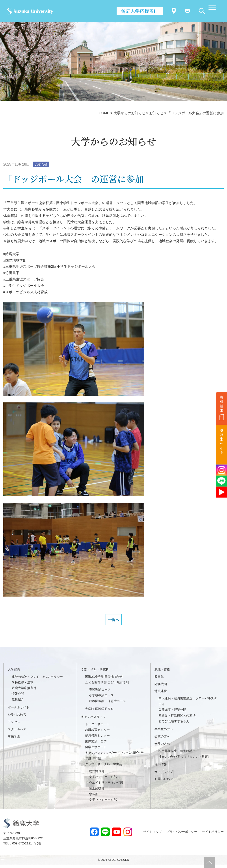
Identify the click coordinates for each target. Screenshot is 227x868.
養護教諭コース (100, 693)
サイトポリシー (213, 835)
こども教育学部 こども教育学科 (107, 686)
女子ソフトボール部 (103, 803)
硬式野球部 (97, 775)
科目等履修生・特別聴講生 (177, 754)
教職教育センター (97, 733)
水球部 (94, 797)
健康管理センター (97, 739)
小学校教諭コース (101, 698)
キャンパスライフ (93, 720)
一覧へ (113, 621)
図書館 (159, 680)
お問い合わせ (164, 782)
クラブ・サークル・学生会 (104, 767)
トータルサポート (97, 727)
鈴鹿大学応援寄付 (140, 11)
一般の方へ (162, 747)
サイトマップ (164, 775)
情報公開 (18, 697)
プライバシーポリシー (182, 835)
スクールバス (17, 732)
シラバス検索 (17, 718)
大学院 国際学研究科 (99, 712)
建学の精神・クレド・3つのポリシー (37, 680)
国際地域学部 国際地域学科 (104, 680)
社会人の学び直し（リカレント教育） (185, 760)
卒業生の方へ (164, 732)
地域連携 (161, 695)
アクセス (14, 725)
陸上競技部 (97, 792)
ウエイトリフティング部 (106, 786)
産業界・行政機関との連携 (177, 719)
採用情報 (161, 768)
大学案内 (14, 673)
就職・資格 (162, 673)
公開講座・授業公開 (172, 713)
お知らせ (42, 165)
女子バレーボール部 (103, 780)
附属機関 (161, 687)
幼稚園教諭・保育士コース (108, 704)
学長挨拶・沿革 (22, 686)
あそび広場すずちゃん (174, 724)
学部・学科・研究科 (95, 673)
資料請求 (222, 404)
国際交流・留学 (96, 745)
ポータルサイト (19, 711)
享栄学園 (14, 740)
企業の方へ (162, 740)
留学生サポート (96, 750)
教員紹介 (18, 703)
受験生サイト (222, 441)
